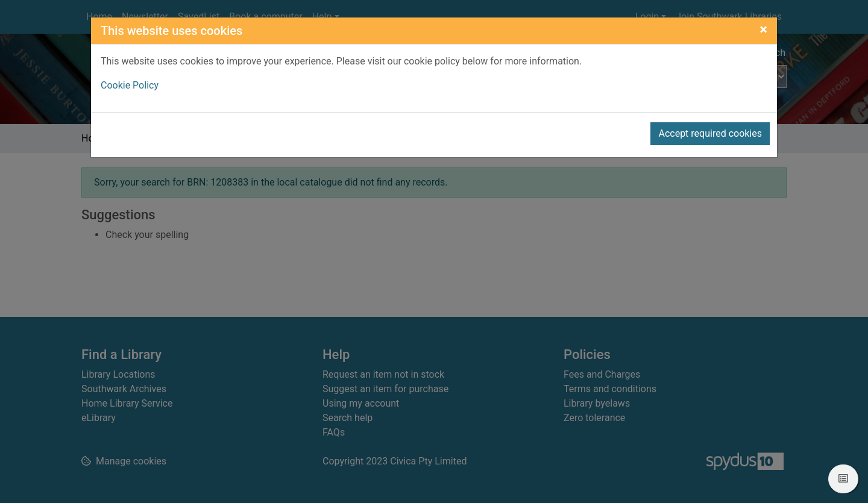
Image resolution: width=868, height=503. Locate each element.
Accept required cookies (710, 133)
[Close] (763, 30)
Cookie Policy (130, 85)
